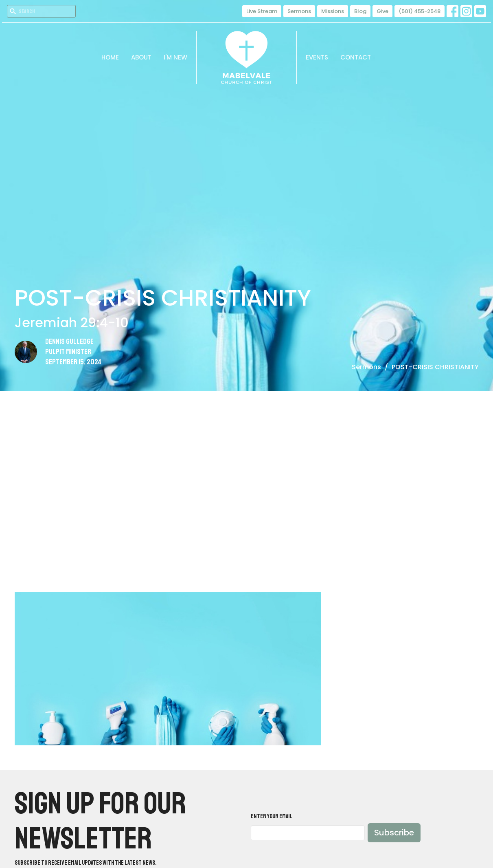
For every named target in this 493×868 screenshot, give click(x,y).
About (141, 57)
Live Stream (262, 11)
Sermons (299, 11)
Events (317, 57)
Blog (360, 11)
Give (382, 11)
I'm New (175, 57)
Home (110, 57)
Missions (333, 11)
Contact (356, 57)
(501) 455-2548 (420, 11)
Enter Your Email (272, 816)
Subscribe (394, 833)
